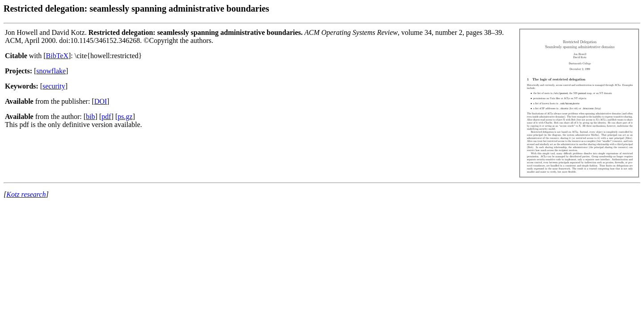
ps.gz (125, 117)
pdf (106, 117)
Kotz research (26, 194)
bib (90, 117)
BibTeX (57, 56)
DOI (101, 101)
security (54, 86)
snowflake (51, 71)
